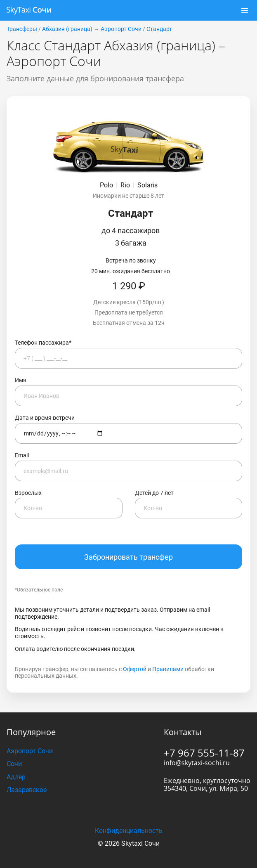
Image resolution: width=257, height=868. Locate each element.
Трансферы (22, 3)
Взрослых (69, 479)
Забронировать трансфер (128, 531)
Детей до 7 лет (189, 479)
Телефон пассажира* (128, 328)
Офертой (135, 643)
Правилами (168, 643)
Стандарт (159, 3)
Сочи (14, 738)
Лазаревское (27, 764)
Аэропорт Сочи (121, 3)
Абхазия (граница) (67, 3)
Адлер (16, 751)
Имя (128, 366)
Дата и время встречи (128, 403)
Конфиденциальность (129, 805)
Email (128, 441)
